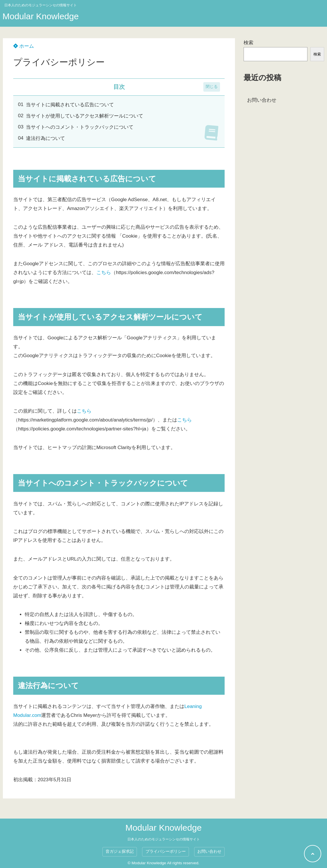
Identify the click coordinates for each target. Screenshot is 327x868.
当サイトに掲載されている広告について (70, 105)
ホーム (24, 46)
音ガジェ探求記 (120, 851)
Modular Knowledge (41, 16)
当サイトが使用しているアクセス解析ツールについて (85, 116)
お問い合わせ (262, 100)
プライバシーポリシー (166, 851)
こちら (104, 273)
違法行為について (45, 138)
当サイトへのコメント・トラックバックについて (80, 127)
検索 (248, 43)
